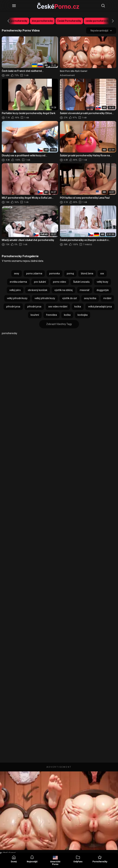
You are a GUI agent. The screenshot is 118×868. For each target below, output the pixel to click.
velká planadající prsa (100, 307)
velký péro (15, 290)
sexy (17, 273)
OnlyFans (78, 859)
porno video (60, 282)
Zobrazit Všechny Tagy (59, 324)
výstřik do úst (70, 298)
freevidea (51, 315)
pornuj (70, 273)
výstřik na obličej (64, 290)
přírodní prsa (13, 307)
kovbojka (83, 315)
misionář (85, 290)
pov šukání (40, 282)
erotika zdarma (18, 282)
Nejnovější (32, 859)
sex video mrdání (58, 307)
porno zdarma (34, 273)
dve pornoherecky (42, 21)
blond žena (87, 273)
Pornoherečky (100, 859)
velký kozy (102, 282)
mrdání (107, 298)
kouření (35, 315)
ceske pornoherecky (97, 21)
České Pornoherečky (69, 21)
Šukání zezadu (81, 282)
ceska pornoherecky (15, 21)
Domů (14, 859)
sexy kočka (90, 298)
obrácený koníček (38, 290)
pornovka (54, 273)
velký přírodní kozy (17, 298)
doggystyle (103, 290)
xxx (102, 273)
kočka (78, 307)
